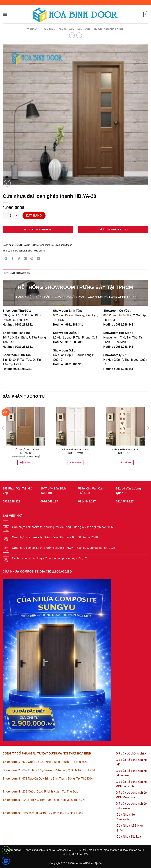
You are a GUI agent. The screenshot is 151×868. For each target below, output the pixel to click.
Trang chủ (33, 29)
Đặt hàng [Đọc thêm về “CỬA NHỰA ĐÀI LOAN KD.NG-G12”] (125, 462)
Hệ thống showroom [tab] (17, 273)
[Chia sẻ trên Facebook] (13, 259)
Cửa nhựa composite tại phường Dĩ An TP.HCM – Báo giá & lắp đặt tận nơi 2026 (64, 548)
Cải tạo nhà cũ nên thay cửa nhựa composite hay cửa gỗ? (49, 558)
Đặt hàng (34, 216)
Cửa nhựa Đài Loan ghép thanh (105, 29)
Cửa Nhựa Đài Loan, (130, 837)
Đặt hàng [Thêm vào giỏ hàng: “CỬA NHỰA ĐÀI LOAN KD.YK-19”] (26, 462)
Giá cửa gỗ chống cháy (131, 754)
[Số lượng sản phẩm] (11, 216)
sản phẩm (49, 29)
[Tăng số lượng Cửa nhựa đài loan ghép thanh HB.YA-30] (17, 216)
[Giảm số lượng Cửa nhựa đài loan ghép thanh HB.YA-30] (5, 216)
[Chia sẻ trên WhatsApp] (6, 259)
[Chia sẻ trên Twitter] (19, 259)
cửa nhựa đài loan (17, 251)
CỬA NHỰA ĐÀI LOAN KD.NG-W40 (75, 451)
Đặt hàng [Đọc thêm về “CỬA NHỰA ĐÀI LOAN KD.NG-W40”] (75, 462)
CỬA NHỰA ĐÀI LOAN (70, 29)
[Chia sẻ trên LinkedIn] (38, 259)
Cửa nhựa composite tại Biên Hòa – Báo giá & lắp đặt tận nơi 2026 (55, 537)
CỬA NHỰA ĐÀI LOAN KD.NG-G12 (125, 451)
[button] (5, 14)
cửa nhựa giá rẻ (36, 251)
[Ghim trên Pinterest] (32, 259)
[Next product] (72, 35)
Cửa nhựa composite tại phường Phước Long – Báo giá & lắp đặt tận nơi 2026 (62, 527)
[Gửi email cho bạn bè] (25, 259)
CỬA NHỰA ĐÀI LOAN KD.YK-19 (26, 451)
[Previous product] (79, 35)
